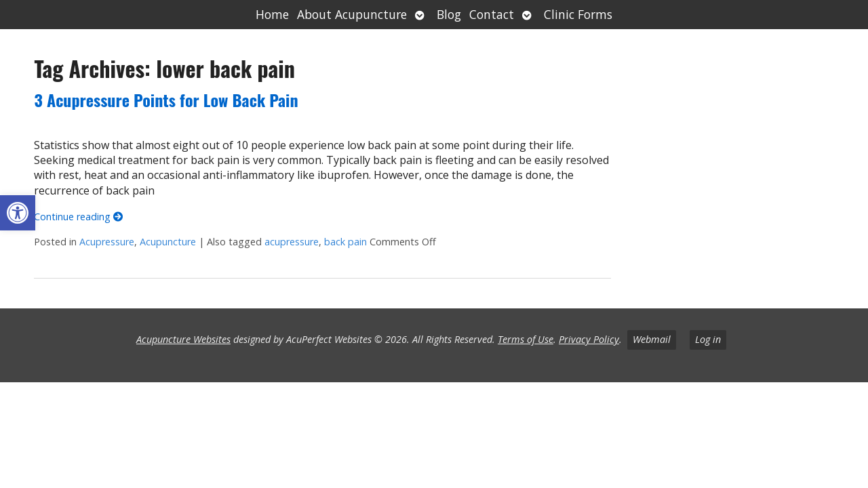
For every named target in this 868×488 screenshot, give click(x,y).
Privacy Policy (589, 339)
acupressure (292, 242)
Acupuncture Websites (183, 339)
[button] (18, 213)
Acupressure (107, 242)
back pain (346, 242)
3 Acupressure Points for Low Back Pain (166, 100)
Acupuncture (168, 242)
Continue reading (78, 217)
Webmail (652, 339)
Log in (708, 339)
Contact (492, 14)
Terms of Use (526, 339)
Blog (449, 14)
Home (272, 14)
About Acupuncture (352, 14)
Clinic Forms (578, 14)
